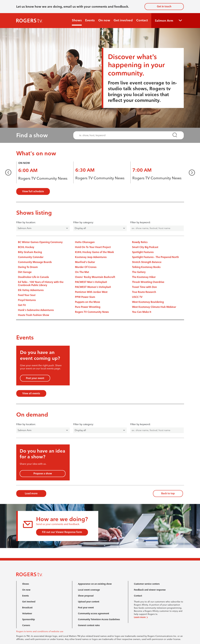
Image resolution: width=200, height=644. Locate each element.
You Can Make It (142, 312)
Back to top (168, 493)
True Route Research (144, 292)
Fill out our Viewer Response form (62, 532)
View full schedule (33, 191)
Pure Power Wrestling (88, 307)
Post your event (35, 378)
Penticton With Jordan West (91, 292)
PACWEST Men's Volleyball (91, 282)
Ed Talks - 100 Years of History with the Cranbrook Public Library (41, 284)
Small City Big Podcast (145, 247)
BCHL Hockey (26, 247)
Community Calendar (31, 257)
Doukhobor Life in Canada (33, 277)
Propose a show (43, 473)
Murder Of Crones (86, 267)
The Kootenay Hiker (144, 277)
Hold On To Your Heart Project (93, 247)
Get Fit (22, 305)
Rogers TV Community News (43, 178)
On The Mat (82, 272)
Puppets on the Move (87, 302)
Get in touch (164, 6)
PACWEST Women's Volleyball (93, 287)
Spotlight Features (143, 252)
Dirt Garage (25, 272)
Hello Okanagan (85, 242)
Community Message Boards (35, 262)
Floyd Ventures (27, 300)
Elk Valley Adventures (31, 290)
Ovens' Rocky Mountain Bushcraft (95, 277)
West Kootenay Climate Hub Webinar (154, 307)
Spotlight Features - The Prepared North (155, 257)
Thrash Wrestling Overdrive (148, 282)
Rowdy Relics (140, 242)
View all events (31, 393)
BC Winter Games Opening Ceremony (40, 242)
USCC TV (137, 297)
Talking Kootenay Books (146, 267)
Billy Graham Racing (30, 252)
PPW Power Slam (85, 297)
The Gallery (139, 272)
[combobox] (126, 135)
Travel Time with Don (144, 287)
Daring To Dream (28, 267)
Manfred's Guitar (85, 262)
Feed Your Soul (27, 295)
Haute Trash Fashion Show (34, 315)
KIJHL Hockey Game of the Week (94, 252)
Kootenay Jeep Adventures (91, 257)
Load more (31, 493)
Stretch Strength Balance (147, 262)
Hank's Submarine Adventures (36, 310)
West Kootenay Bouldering (148, 302)
